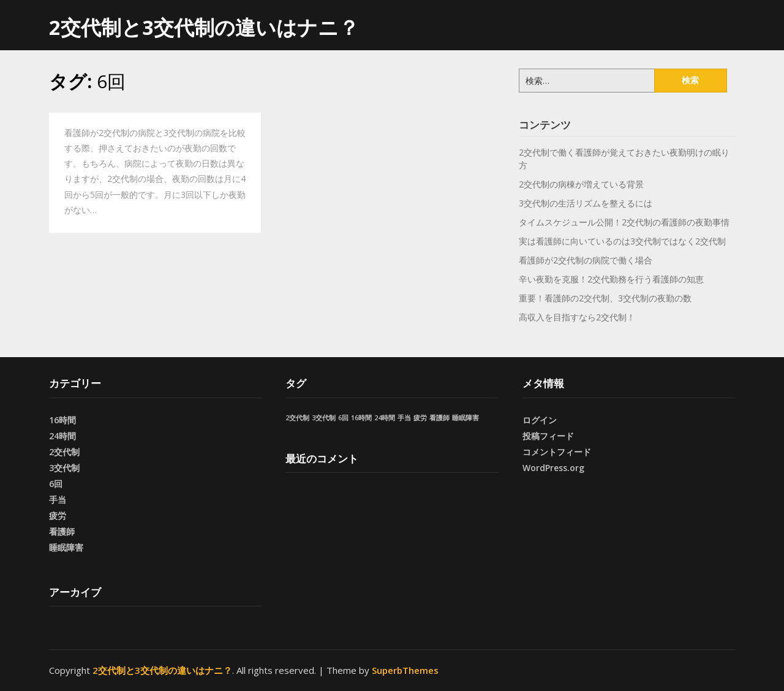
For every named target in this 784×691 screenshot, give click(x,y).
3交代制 (64, 468)
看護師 (62, 531)
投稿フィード (548, 436)
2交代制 (64, 452)
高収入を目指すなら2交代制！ (577, 317)
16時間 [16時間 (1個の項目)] (361, 418)
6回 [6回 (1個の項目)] (343, 418)
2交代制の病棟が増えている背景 (581, 184)
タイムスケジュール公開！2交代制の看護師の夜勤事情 (624, 222)
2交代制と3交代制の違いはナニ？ (204, 27)
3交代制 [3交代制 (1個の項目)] (324, 418)
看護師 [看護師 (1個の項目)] (439, 418)
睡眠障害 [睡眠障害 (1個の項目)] (466, 418)
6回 (56, 484)
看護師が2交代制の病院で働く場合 (586, 260)
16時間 (62, 420)
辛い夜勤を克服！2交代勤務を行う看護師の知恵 (611, 279)
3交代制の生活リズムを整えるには (586, 203)
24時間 (62, 436)
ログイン (540, 420)
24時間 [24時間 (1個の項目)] (385, 418)
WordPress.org (553, 468)
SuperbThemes (405, 670)
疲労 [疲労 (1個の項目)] (420, 418)
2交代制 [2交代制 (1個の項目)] (297, 418)
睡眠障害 (66, 547)
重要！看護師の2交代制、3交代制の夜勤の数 (605, 298)
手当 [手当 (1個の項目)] (404, 418)
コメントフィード (557, 452)
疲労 (58, 515)
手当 (58, 500)
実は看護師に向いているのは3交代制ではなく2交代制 (622, 241)
